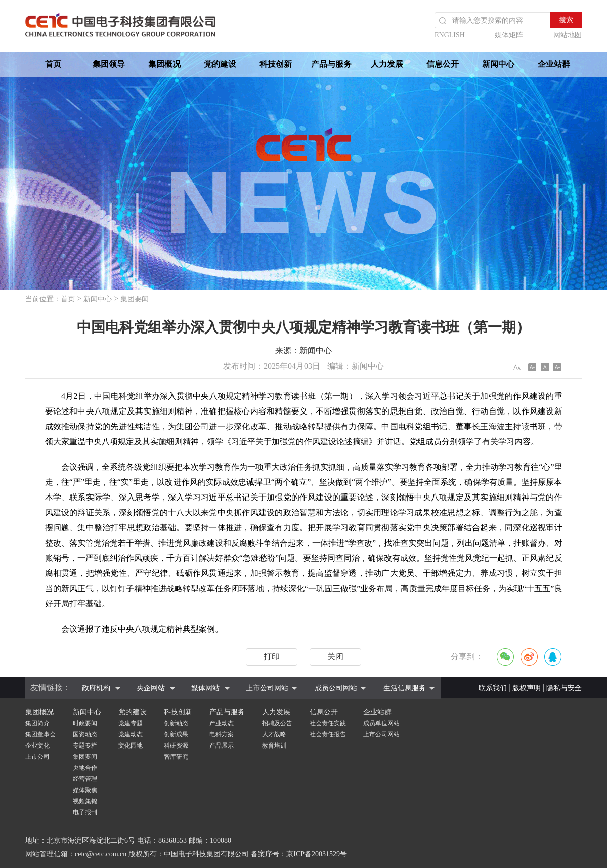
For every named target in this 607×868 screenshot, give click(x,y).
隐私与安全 (564, 688)
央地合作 (85, 768)
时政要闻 (85, 723)
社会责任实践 (328, 723)
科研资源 (176, 746)
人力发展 (387, 64)
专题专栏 (85, 746)
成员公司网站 (336, 688)
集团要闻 (135, 299)
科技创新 (276, 64)
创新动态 (176, 723)
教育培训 (274, 746)
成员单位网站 (381, 723)
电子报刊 (85, 812)
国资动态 (85, 734)
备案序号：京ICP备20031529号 (299, 854)
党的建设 (220, 64)
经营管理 (85, 779)
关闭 (335, 657)
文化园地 (131, 746)
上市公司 (37, 757)
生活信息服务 (405, 688)
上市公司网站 (267, 688)
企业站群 (554, 64)
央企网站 (151, 688)
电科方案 (222, 734)
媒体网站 (205, 688)
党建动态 (131, 734)
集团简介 (37, 723)
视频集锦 (85, 801)
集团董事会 (40, 734)
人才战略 (274, 734)
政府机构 (96, 688)
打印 (272, 657)
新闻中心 (498, 64)
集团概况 (164, 64)
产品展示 (222, 746)
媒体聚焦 (85, 790)
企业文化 (37, 746)
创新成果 (176, 734)
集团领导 (109, 64)
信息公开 (443, 64)
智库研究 (176, 757)
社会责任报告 (328, 734)
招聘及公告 (277, 723)
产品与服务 (331, 64)
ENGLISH (450, 35)
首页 (53, 64)
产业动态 (222, 723)
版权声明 (527, 688)
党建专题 (131, 723)
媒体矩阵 (509, 35)
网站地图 (568, 35)
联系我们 (493, 688)
